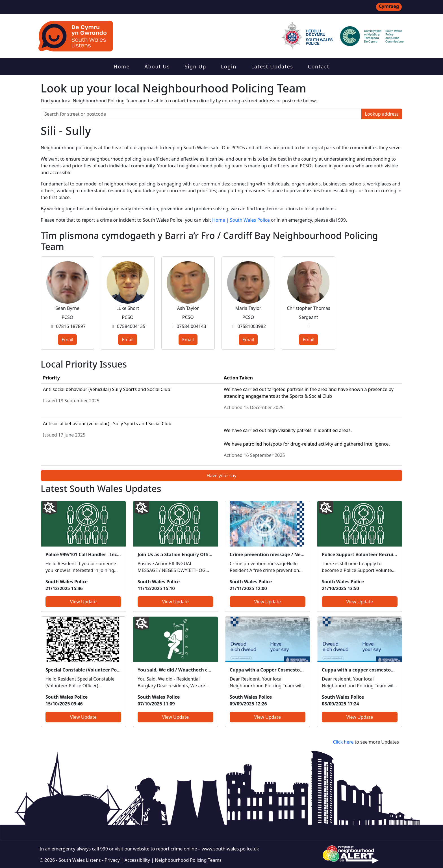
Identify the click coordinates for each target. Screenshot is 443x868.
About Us (157, 66)
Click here (343, 742)
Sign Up (196, 66)
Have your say (221, 476)
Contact (319, 66)
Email (67, 340)
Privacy (112, 860)
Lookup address (382, 114)
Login (229, 66)
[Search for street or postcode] (201, 114)
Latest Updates (272, 66)
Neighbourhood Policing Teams (188, 860)
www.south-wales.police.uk (230, 849)
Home (122, 66)
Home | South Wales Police (241, 220)
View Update (83, 602)
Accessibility (137, 860)
